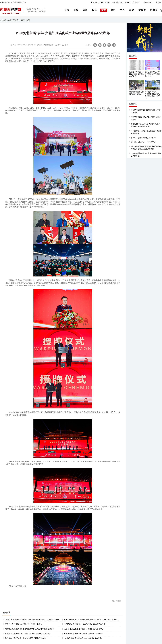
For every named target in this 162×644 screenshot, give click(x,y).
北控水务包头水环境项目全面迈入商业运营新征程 (83, 634)
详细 (28, 20)
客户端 (158, 2)
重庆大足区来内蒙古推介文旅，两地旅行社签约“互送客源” (28, 634)
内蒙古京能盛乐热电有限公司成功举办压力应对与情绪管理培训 (30, 629)
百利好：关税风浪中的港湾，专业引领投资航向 (23, 624)
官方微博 (136, 2)
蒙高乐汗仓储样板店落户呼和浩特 (143, 138)
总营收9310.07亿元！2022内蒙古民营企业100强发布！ (136, 74)
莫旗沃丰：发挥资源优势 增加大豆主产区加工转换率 (25, 638)
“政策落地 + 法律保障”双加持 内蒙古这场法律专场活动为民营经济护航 (32, 619)
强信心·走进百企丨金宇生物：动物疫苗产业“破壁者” (84, 629)
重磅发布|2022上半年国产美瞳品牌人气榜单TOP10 (152, 74)
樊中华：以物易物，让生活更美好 (143, 142)
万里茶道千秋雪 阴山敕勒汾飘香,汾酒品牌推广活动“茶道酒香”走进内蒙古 (92, 619)
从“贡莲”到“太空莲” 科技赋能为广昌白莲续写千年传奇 (85, 624)
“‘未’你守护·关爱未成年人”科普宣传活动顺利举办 (83, 638)
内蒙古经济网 (13, 20)
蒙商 (22, 20)
